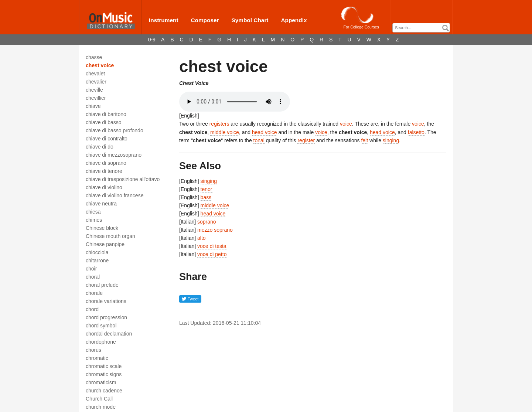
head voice (265, 132)
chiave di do (100, 147)
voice (346, 124)
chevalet (95, 74)
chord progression (106, 317)
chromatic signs (104, 374)
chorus (93, 350)
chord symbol (101, 326)
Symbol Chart (250, 20)
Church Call (99, 399)
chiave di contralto (107, 139)
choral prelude (102, 285)
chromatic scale (104, 366)
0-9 (152, 40)
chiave (93, 106)
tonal (259, 140)
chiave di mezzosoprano (114, 155)
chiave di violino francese (115, 195)
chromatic (97, 358)
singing (391, 140)
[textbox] (423, 28)
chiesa (93, 212)
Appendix (294, 20)
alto (202, 238)
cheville (94, 90)
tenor (207, 189)
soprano (207, 222)
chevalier (96, 82)
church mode (101, 407)
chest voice (100, 65)
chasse (94, 57)
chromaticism (101, 382)
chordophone (101, 342)
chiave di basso (104, 122)
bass (206, 197)
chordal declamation (109, 334)
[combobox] (421, 28)
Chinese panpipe (105, 244)
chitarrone (97, 261)
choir (91, 269)
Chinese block (102, 228)
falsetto (416, 132)
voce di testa (212, 246)
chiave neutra (101, 204)
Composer (205, 20)
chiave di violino (104, 187)
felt (364, 140)
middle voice (225, 132)
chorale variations (106, 301)
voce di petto (212, 254)
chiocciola (97, 252)
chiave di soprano (106, 163)
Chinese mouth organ (110, 236)
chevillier (96, 98)
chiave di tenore (104, 171)
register (306, 140)
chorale (94, 293)
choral (93, 277)
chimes (94, 220)
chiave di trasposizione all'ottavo (123, 179)
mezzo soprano (215, 230)
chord (92, 309)
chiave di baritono (106, 114)
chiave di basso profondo (115, 130)
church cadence (104, 391)
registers (219, 124)
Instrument (164, 20)
